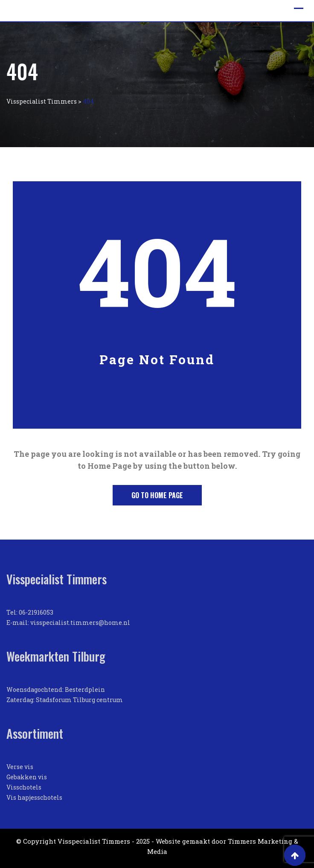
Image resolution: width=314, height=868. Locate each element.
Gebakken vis (27, 777)
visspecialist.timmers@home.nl (80, 623)
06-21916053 (36, 612)
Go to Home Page (157, 495)
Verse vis (20, 767)
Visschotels (24, 787)
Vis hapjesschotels (34, 797)
